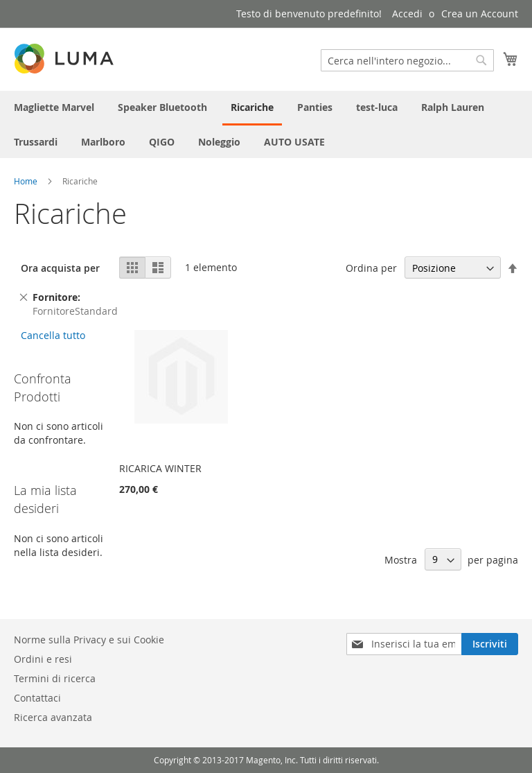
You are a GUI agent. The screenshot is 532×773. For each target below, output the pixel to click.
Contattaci (37, 698)
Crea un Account (480, 14)
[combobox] (407, 60)
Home (26, 181)
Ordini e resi (43, 659)
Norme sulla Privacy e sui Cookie (89, 640)
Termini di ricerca (55, 678)
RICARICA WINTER (160, 468)
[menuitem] (54, 107)
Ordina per (371, 268)
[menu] (266, 124)
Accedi (407, 14)
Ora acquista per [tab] (60, 268)
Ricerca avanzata (53, 717)
